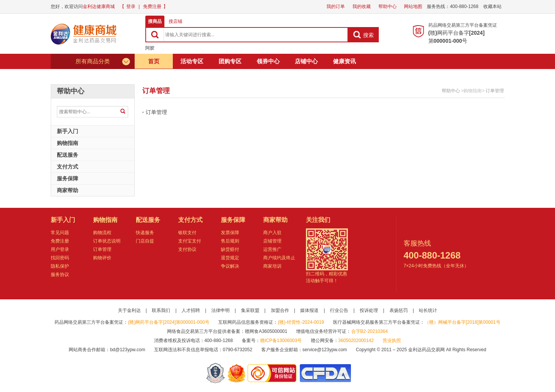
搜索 (363, 35)
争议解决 (230, 266)
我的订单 (336, 6)
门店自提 (145, 241)
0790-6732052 (238, 350)
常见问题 (60, 233)
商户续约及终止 (279, 258)
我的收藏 (362, 6)
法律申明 (220, 310)
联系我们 (161, 310)
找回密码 (60, 258)
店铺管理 (272, 241)
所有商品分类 (103, 61)
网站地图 (413, 6)
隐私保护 (60, 266)
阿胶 (150, 48)
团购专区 (230, 61)
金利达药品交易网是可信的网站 (273, 373)
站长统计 (428, 310)
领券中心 (268, 61)
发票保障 (230, 233)
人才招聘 (191, 310)
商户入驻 (272, 233)
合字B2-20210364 (370, 331)
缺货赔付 (230, 249)
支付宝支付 (190, 241)
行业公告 (339, 310)
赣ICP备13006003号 (281, 341)
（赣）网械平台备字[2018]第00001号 (462, 322)
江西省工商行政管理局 (237, 373)
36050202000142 (356, 341)
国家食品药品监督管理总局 (325, 373)
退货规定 (230, 258)
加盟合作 (280, 310)
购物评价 (102, 258)
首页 (154, 61)
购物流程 (102, 233)
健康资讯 (344, 61)
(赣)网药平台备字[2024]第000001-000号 (168, 322)
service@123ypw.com (325, 350)
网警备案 (216, 373)
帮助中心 (388, 6)
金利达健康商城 (99, 6)
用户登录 (60, 249)
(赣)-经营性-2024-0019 (301, 322)
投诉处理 (369, 310)
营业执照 (392, 341)
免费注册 (152, 6)
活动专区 (192, 61)
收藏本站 (492, 6)
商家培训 (272, 266)
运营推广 (272, 249)
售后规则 (230, 241)
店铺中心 (306, 61)
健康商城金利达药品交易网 (85, 34)
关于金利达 (129, 310)
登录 (131, 6)
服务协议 (60, 275)
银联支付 (187, 233)
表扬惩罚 (399, 310)
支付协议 (187, 249)
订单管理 (495, 91)
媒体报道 (309, 310)
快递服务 (145, 233)
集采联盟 (250, 310)
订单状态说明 (107, 241)
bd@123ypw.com (127, 350)
